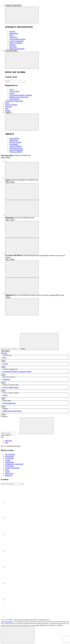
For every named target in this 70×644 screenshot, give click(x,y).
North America (14, 99)
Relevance (9, 441)
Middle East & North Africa (19, 97)
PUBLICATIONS (11, 105)
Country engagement (16, 41)
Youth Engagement (9, 403)
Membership (14, 140)
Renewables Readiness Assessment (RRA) (17, 372)
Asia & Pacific (14, 91)
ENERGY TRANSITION (13, 6)
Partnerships (14, 33)
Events (7, 110)
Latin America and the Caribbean (21, 95)
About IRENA (14, 138)
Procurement (14, 144)
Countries (4, 416)
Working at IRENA (16, 152)
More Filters (5, 351)
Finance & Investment (17, 49)
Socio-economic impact (17, 39)
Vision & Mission (15, 146)
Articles (5, 364)
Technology (13, 37)
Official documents (16, 148)
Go (22, 484)
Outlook (12, 31)
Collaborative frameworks (14, 101)
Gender (5, 395)
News (7, 103)
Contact (8, 460)
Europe (12, 93)
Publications (9, 474)
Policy (12, 35)
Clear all (4, 353)
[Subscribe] (10, 484)
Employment (10, 456)
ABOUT (8, 113)
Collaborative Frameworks (14, 464)
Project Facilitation (16, 43)
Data (7, 108)
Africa (12, 89)
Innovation (13, 47)
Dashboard (6, 379)
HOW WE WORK (11, 51)
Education (9, 107)
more (3, 361)
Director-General (15, 142)
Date (7, 443)
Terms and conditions (7, 622)
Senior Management (16, 150)
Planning (12, 45)
